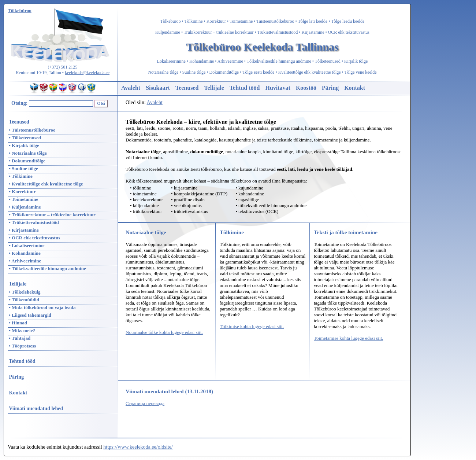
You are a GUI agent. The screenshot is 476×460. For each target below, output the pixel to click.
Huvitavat (278, 88)
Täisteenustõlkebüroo (275, 21)
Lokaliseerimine (171, 61)
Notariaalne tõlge (163, 72)
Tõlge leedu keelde (348, 21)
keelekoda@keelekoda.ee (87, 73)
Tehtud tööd (245, 88)
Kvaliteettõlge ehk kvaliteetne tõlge (310, 72)
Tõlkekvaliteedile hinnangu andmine (279, 61)
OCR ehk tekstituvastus (349, 32)
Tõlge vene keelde (361, 72)
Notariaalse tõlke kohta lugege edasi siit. (164, 332)
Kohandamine (202, 61)
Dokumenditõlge (224, 72)
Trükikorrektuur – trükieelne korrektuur (219, 32)
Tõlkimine (194, 21)
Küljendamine (168, 32)
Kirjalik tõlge (356, 61)
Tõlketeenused (328, 61)
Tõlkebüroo (171, 21)
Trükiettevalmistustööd (277, 32)
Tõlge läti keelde (313, 21)
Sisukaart (158, 88)
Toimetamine (241, 21)
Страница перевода (145, 403)
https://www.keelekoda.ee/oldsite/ (138, 447)
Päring (330, 88)
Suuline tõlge (194, 72)
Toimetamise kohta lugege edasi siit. (348, 338)
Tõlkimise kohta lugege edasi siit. (252, 326)
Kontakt (355, 88)
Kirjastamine (313, 32)
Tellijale (214, 88)
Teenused (187, 88)
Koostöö (306, 88)
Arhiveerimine (230, 61)
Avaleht (131, 88)
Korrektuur (216, 21)
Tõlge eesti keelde (258, 72)
